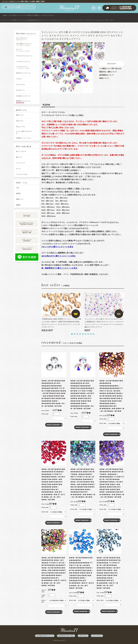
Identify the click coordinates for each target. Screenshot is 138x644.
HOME (5, 15)
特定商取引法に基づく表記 (66, 636)
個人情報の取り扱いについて (45, 636)
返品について (104, 78)
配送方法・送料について (108, 72)
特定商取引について (106, 75)
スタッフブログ (97, 636)
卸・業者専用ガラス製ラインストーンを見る (59, 268)
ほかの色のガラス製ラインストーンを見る (59, 256)
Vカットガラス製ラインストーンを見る (57, 247)
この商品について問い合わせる (110, 68)
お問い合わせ (83, 636)
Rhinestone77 (60, 640)
